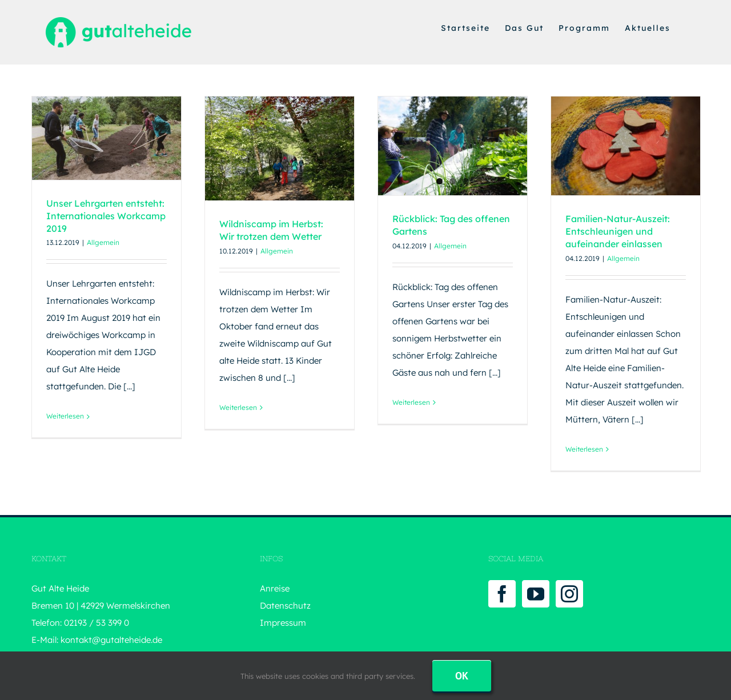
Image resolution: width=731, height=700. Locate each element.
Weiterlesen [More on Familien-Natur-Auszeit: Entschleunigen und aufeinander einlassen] (584, 449)
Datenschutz (285, 606)
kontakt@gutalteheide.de (111, 640)
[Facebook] (502, 594)
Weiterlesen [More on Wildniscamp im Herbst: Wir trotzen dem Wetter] (238, 407)
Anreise (275, 588)
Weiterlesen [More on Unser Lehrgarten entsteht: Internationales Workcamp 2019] (65, 416)
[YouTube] (536, 594)
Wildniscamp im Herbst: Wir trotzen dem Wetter (271, 230)
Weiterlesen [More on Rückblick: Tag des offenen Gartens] (411, 402)
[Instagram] (569, 594)
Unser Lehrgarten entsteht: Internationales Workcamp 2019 (106, 216)
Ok (462, 676)
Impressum (283, 623)
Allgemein (103, 242)
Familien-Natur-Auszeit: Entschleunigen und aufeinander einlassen (618, 231)
